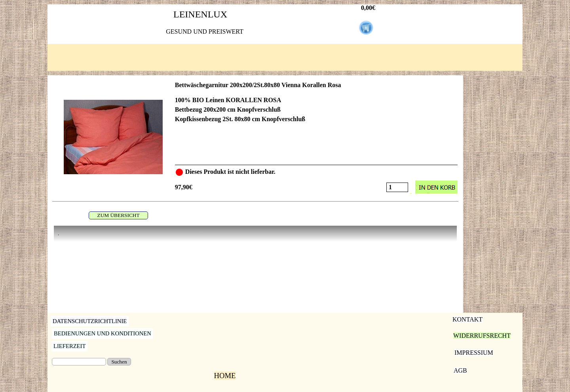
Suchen (119, 362)
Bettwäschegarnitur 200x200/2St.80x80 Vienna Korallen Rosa (258, 85)
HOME (225, 376)
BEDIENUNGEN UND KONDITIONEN (103, 333)
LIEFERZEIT (69, 346)
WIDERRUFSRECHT (482, 336)
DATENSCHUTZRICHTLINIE (90, 321)
